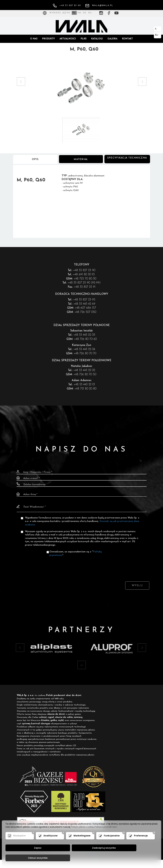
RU (90, 13)
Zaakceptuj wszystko (81, 858)
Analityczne (50, 845)
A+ (157, 35)
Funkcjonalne (112, 845)
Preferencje (141, 845)
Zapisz (30, 858)
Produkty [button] (48, 39)
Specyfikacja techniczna (127, 161)
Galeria (112, 39)
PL (74, 13)
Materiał (81, 161)
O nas (34, 39)
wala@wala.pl (99, 6)
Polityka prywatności (106, 837)
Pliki (84, 39)
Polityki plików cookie (82, 837)
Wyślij (137, 589)
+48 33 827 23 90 (67, 6)
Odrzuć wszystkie (131, 858)
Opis (35, 161)
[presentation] (82, 569)
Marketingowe (82, 845)
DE (85, 13)
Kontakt (127, 39)
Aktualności (68, 39)
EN (79, 13)
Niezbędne (19, 845)
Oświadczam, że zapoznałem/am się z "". (76, 557)
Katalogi (97, 39)
